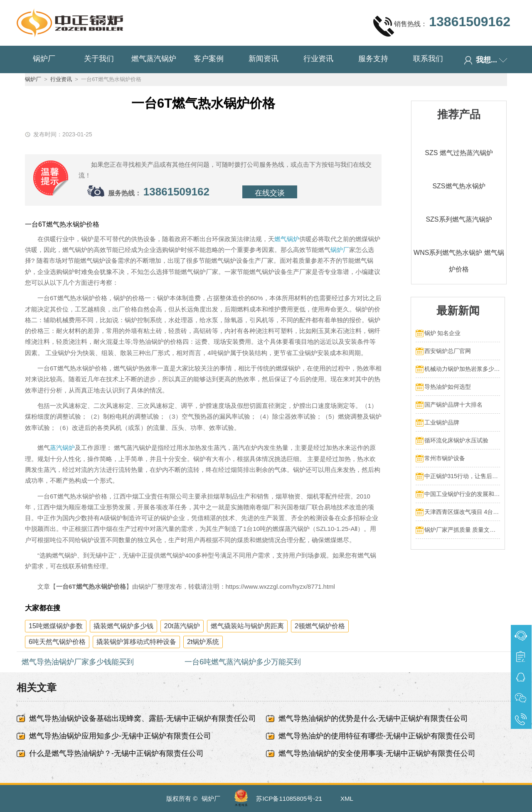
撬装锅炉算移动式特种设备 (136, 642)
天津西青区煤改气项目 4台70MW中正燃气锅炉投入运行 (462, 512)
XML (347, 798)
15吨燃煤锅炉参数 (56, 626)
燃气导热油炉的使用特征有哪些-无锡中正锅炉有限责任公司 (377, 736)
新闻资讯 (264, 59)
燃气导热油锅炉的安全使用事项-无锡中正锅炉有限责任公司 (377, 753)
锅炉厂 (44, 59)
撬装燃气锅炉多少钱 (123, 626)
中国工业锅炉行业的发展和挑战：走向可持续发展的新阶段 (462, 494)
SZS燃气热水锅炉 (459, 186)
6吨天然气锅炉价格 (57, 642)
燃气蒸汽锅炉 (154, 59)
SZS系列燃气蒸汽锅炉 (459, 219)
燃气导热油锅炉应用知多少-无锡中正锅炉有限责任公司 (120, 736)
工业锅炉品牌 (442, 422)
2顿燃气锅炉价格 (320, 626)
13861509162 (176, 192)
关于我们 (99, 59)
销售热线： (442, 26)
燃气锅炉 (287, 239)
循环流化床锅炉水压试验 (456, 440)
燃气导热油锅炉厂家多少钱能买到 (78, 662)
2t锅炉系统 (203, 642)
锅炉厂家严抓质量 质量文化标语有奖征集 (462, 530)
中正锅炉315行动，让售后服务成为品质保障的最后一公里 (462, 476)
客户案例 (209, 59)
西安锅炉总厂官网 (448, 351)
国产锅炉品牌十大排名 (453, 405)
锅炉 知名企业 (443, 333)
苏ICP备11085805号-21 (289, 798)
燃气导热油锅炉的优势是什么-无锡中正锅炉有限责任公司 (373, 718)
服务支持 (373, 59)
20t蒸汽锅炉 (182, 626)
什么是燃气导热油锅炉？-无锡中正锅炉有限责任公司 (116, 753)
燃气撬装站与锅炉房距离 (247, 626)
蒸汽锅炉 (62, 448)
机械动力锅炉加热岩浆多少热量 (462, 369)
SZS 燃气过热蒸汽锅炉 (459, 153)
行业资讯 (318, 59)
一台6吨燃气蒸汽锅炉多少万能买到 (243, 662)
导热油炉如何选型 (448, 387)
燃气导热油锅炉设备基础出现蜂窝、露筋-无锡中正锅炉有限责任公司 (143, 718)
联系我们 (428, 59)
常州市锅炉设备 (445, 458)
